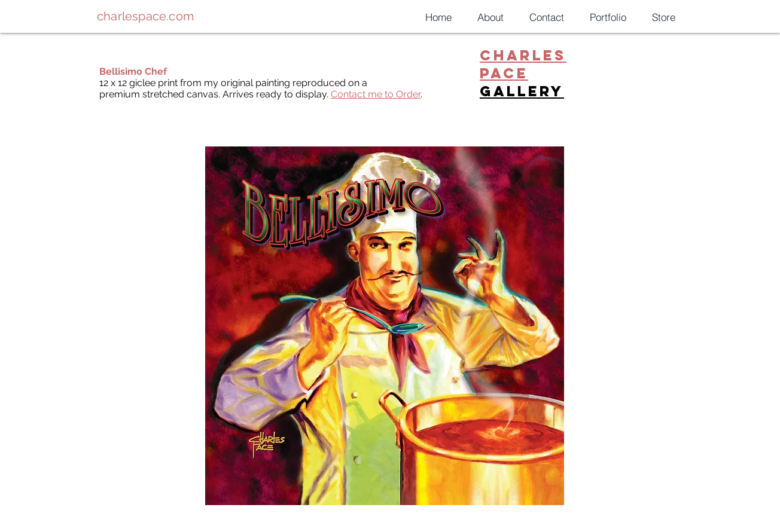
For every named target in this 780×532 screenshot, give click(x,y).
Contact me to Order (376, 94)
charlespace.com (145, 16)
